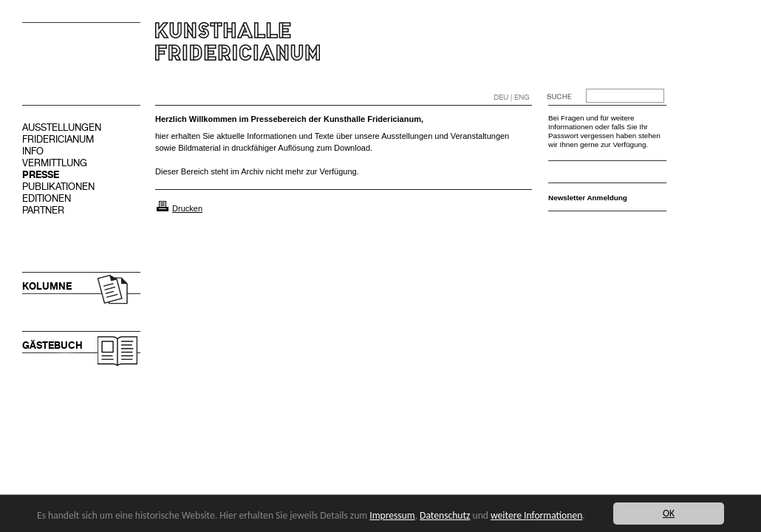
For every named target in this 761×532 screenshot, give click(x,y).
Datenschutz (445, 515)
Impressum (392, 515)
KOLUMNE (47, 286)
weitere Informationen (536, 515)
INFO (33, 151)
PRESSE (41, 175)
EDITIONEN (47, 198)
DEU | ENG (512, 97)
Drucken (187, 208)
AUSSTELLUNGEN (62, 127)
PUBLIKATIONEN (58, 187)
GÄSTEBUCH (52, 345)
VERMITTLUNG (55, 163)
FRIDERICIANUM (58, 139)
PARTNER (43, 210)
